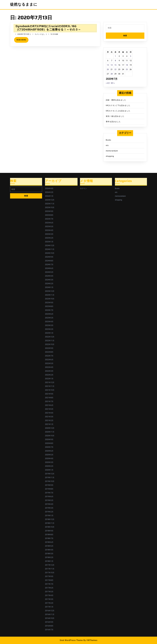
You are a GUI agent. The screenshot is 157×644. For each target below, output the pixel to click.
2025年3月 (49, 234)
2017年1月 (49, 607)
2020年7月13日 (23, 34)
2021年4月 (49, 413)
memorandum (112, 151)
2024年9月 (49, 257)
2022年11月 (50, 341)
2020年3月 (49, 462)
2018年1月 (49, 561)
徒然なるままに (24, 5)
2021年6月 (49, 405)
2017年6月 (49, 588)
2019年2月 (49, 512)
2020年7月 (49, 447)
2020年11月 (50, 432)
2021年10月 (50, 390)
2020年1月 (49, 470)
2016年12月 (50, 611)
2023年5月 (49, 318)
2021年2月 (49, 421)
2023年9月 (49, 303)
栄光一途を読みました (115, 116)
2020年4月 (49, 459)
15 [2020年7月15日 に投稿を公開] (115, 65)
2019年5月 (49, 500)
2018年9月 (49, 531)
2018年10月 (50, 527)
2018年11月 (50, 523)
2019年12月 (50, 474)
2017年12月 (50, 565)
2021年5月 (49, 409)
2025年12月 (50, 200)
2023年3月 (49, 325)
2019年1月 (49, 516)
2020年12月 (50, 428)
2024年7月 (49, 265)
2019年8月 (49, 489)
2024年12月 (50, 246)
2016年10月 (50, 618)
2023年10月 (50, 299)
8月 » (113, 83)
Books (108, 140)
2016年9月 (49, 622)
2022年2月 (49, 375)
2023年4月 (49, 322)
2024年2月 (49, 284)
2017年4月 (49, 595)
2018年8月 (49, 535)
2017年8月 (49, 580)
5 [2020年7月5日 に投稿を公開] (131, 56)
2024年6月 (49, 268)
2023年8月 (49, 306)
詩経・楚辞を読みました (116, 100)
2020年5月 (49, 455)
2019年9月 (49, 485)
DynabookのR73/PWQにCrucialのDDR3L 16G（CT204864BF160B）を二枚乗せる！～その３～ (48, 28)
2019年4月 (49, 504)
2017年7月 (49, 584)
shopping (110, 156)
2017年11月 (50, 569)
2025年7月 (49, 219)
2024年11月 (50, 249)
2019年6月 (49, 497)
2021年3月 (49, 417)
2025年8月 (49, 215)
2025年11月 (50, 204)
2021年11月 (50, 386)
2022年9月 (49, 348)
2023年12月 (50, 291)
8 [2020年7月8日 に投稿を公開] (115, 61)
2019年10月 (50, 481)
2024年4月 (49, 276)
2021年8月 (49, 398)
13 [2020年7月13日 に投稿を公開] (108, 65)
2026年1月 (49, 196)
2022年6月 (49, 360)
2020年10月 (50, 436)
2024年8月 (49, 261)
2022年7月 (49, 356)
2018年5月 (49, 546)
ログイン (83, 189)
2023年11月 (50, 295)
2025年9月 (49, 211)
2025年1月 (49, 242)
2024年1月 (49, 287)
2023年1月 (49, 333)
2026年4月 (49, 189)
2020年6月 (49, 451)
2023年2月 (49, 329)
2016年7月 (49, 630)
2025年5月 (49, 227)
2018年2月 (49, 557)
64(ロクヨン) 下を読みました (118, 105)
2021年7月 (49, 402)
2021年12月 (50, 382)
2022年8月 (49, 352)
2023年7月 (49, 310)
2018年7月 (49, 538)
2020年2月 (49, 466)
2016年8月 (49, 626)
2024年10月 (50, 253)
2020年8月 (49, 443)
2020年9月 (49, 440)
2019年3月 (49, 508)
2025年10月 (50, 208)
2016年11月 (50, 614)
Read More (23, 41)
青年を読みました (113, 122)
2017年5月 (49, 592)
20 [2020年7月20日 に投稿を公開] (108, 70)
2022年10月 (50, 344)
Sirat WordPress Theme (71, 640)
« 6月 (108, 83)
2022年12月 (50, 337)
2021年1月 (49, 424)
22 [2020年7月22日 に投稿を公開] (115, 70)
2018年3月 (49, 554)
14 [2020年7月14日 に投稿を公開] (112, 65)
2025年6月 (49, 223)
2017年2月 (49, 603)
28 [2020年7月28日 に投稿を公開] (112, 74)
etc (107, 145)
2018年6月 (49, 542)
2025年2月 (49, 238)
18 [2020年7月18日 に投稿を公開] (127, 65)
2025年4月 (49, 230)
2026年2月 (49, 192)
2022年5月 (49, 363)
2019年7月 (49, 493)
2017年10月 (50, 573)
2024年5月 (49, 272)
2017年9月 (49, 576)
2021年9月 (49, 394)
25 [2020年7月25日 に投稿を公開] (127, 70)
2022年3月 (49, 371)
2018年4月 (49, 550)
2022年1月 (49, 379)
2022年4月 (49, 367)
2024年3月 (49, 280)
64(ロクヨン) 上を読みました (118, 111)
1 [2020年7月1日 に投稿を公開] (115, 56)
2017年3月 (49, 599)
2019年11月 (50, 478)
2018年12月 (50, 519)
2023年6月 (49, 314)
